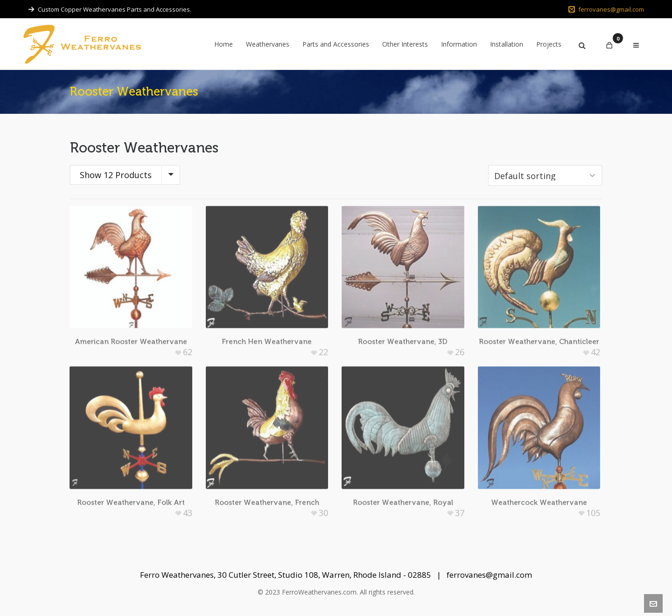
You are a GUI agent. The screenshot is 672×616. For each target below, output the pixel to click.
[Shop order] (545, 175)
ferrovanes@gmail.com (606, 9)
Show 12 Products (116, 175)
